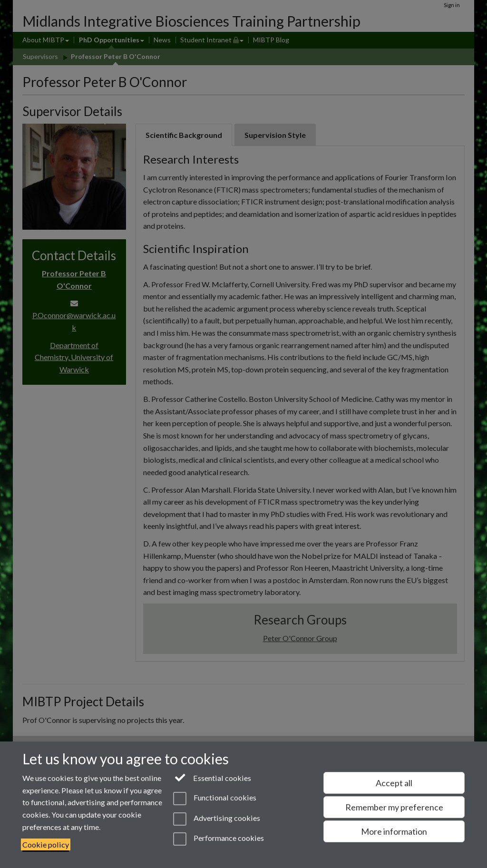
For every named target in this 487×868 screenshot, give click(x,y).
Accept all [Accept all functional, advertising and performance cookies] (394, 783)
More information (394, 831)
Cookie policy (46, 844)
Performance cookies (219, 839)
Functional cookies (215, 799)
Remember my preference (394, 807)
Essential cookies (212, 777)
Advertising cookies (217, 819)
